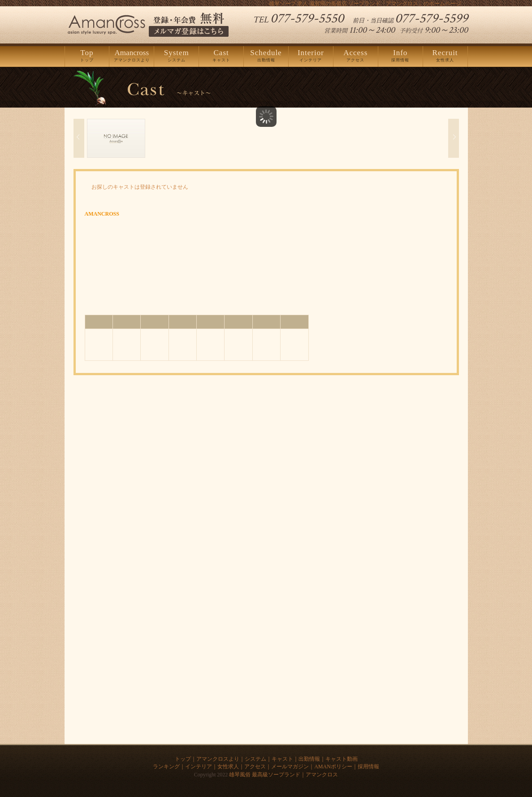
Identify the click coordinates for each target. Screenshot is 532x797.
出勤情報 (266, 56)
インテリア (311, 56)
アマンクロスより (132, 56)
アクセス (356, 56)
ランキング (166, 767)
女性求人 (445, 56)
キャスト (221, 56)
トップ (87, 56)
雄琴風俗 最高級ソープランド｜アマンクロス (283, 775)
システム (176, 56)
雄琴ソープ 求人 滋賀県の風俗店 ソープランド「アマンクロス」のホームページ (365, 4)
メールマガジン (290, 767)
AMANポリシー (333, 767)
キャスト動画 (342, 759)
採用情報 (400, 56)
